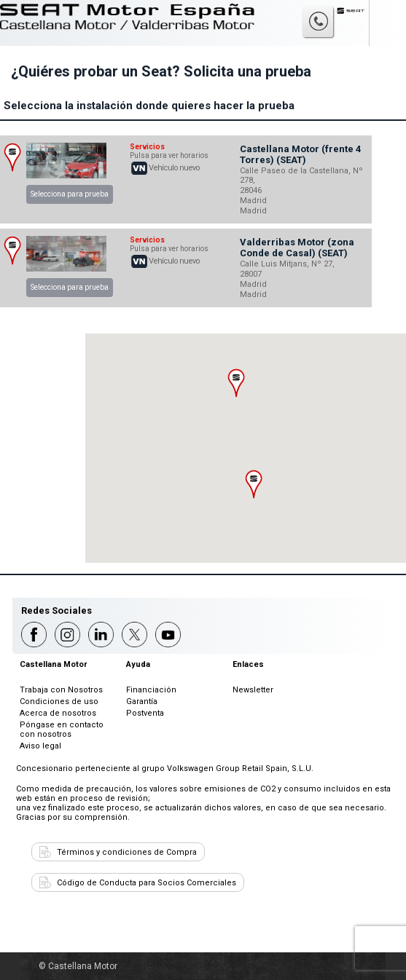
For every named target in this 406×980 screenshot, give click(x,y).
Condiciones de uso (59, 702)
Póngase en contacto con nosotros (62, 730)
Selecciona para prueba (70, 194)
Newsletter (253, 690)
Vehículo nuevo (174, 168)
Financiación (151, 690)
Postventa (145, 713)
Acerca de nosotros (58, 713)
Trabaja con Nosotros (61, 690)
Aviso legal (40, 746)
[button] (237, 383)
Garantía (142, 702)
